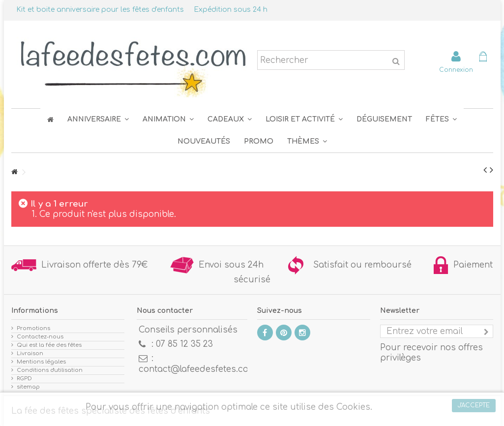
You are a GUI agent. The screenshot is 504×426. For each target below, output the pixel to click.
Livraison (30, 353)
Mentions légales (41, 362)
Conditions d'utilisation (50, 370)
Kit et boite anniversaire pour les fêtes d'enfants (100, 10)
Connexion (456, 70)
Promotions (33, 328)
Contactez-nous (40, 337)
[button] (441, 119)
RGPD (24, 379)
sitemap (28, 387)
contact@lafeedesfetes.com (197, 369)
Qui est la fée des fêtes (49, 345)
